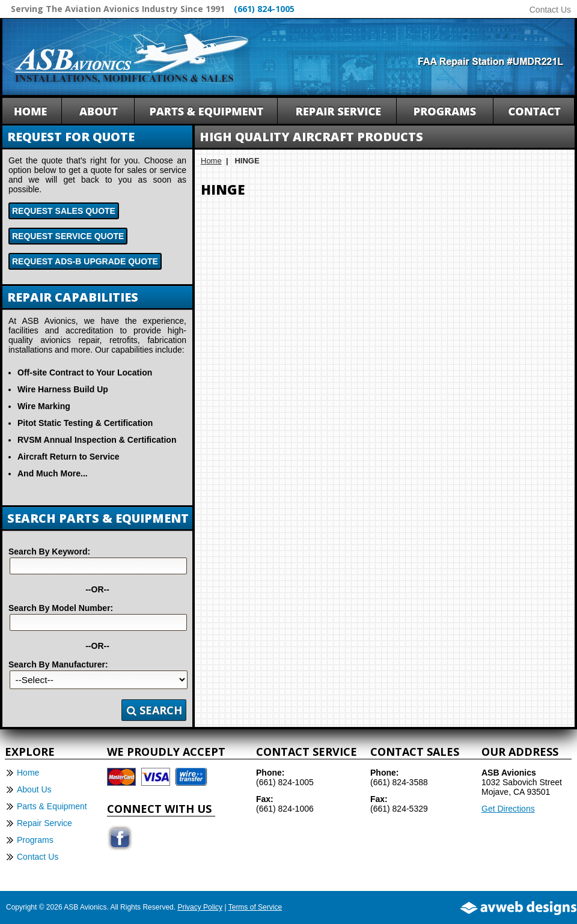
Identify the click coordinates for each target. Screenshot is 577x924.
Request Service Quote (68, 236)
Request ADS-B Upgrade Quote (85, 261)
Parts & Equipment (52, 806)
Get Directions (508, 809)
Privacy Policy (200, 907)
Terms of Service (255, 907)
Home (211, 161)
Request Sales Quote (64, 211)
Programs (35, 840)
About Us (34, 789)
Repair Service (44, 823)
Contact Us (550, 10)
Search (154, 710)
